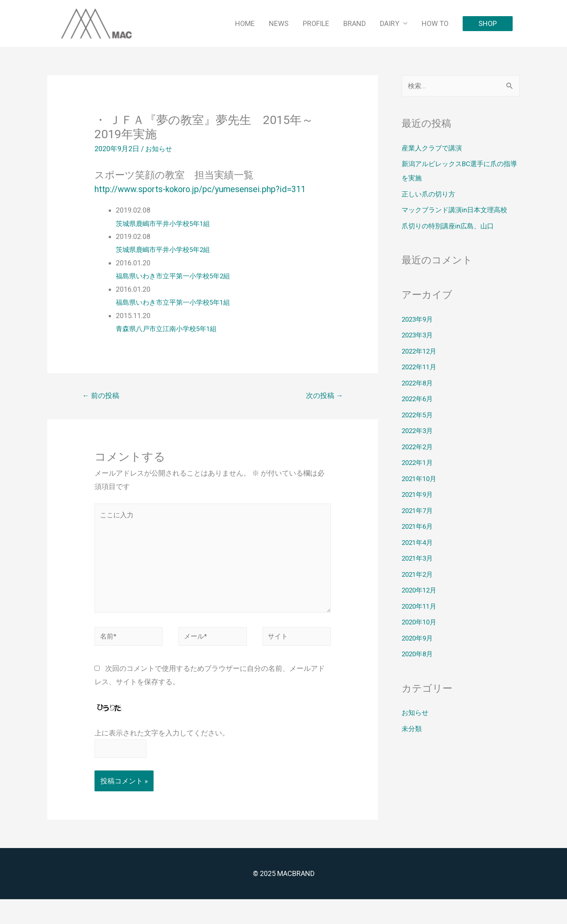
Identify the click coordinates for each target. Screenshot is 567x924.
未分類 (412, 729)
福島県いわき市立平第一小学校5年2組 (176, 290)
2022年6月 (419, 399)
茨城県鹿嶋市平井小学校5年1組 (166, 237)
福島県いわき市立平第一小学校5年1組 (176, 316)
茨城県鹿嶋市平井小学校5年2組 (166, 263)
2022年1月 (419, 463)
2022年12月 (421, 351)
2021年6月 (419, 527)
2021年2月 (419, 575)
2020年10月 (421, 622)
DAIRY (390, 23)
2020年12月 (421, 590)
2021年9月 (419, 495)
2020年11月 (421, 606)
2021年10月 (421, 479)
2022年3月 (419, 431)
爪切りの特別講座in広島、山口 (450, 226)
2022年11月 (421, 367)
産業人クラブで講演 (434, 148)
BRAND (355, 23)
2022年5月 (419, 415)
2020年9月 (419, 638)
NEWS (279, 23)
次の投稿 (322, 410)
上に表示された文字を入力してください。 (162, 756)
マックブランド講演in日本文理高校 (458, 210)
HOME (245, 23)
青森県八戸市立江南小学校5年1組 (169, 342)
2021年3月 (419, 558)
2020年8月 (419, 654)
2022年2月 (419, 447)
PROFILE (316, 23)
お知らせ (159, 149)
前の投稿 (103, 410)
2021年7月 (419, 511)
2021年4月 (419, 543)
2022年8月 (419, 383)
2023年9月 (419, 319)
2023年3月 (419, 335)
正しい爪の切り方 (430, 194)
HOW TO (435, 23)
